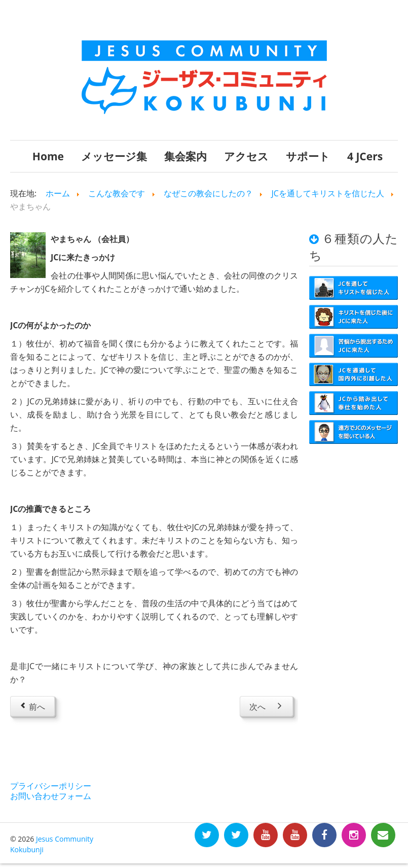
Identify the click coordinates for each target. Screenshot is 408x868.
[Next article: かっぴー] (266, 706)
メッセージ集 (114, 156)
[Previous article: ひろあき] (32, 706)
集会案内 (186, 156)
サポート (308, 156)
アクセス (246, 156)
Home (48, 156)
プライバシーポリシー (51, 786)
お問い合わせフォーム (51, 796)
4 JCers (365, 156)
